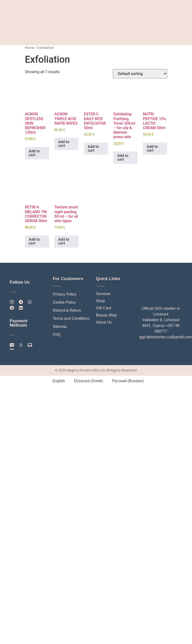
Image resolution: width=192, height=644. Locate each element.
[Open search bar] (118, 332)
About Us (104, 322)
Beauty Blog (106, 315)
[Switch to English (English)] (57, 381)
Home (30, 48)
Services (103, 294)
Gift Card (104, 308)
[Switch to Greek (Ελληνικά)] (86, 381)
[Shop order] (140, 74)
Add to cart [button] (34, 153)
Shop (100, 301)
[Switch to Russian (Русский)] (126, 381)
